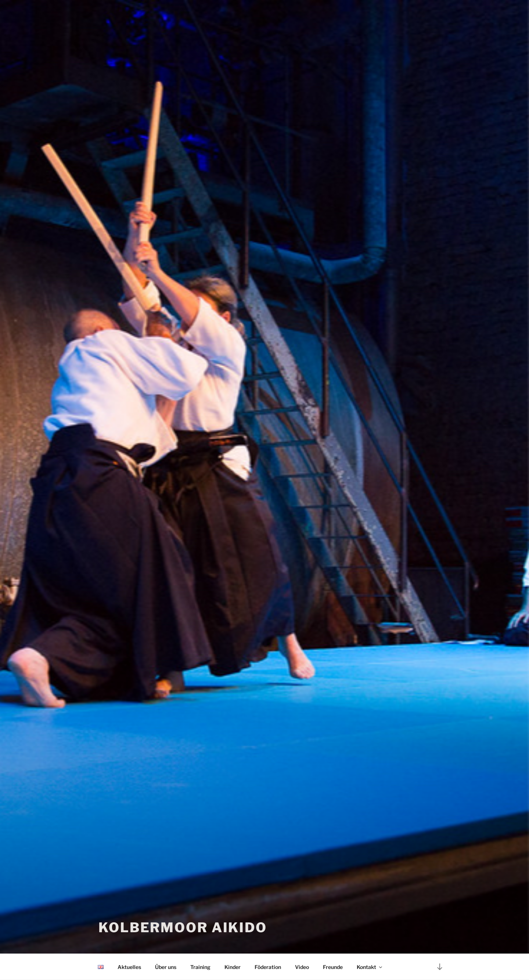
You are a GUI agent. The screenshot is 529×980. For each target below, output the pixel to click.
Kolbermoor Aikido (183, 927)
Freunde (333, 967)
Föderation (268, 967)
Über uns (166, 967)
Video (302, 967)
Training (200, 967)
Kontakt (370, 967)
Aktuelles (129, 967)
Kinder (233, 967)
